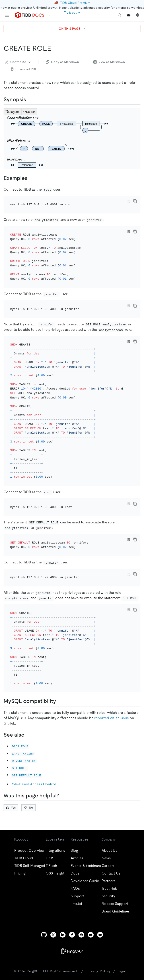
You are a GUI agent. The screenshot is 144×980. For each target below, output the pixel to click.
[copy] (135, 201)
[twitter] (53, 886)
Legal (122, 922)
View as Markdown (109, 62)
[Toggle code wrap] (129, 201)
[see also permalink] (28, 686)
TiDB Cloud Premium (75, 3)
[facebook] (72, 886)
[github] (44, 886)
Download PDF (24, 69)
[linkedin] (63, 886)
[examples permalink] (31, 178)
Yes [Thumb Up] (11, 759)
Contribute (18, 62)
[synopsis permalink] (30, 99)
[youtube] (100, 886)
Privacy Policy (98, 922)
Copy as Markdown (62, 62)
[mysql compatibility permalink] (60, 653)
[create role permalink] (55, 48)
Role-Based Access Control (33, 735)
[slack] (81, 886)
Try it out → (72, 13)
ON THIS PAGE (72, 29)
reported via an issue (112, 669)
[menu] (7, 15)
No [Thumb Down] (29, 759)
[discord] (91, 886)
